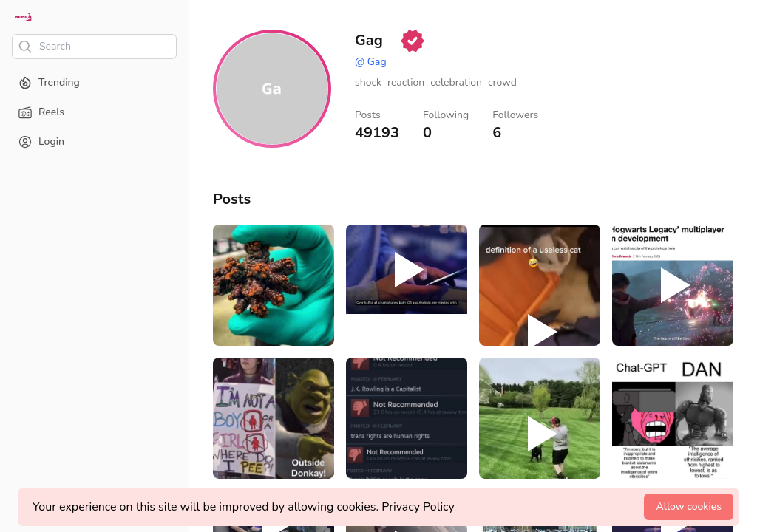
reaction (406, 82)
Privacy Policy (418, 507)
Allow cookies (689, 507)
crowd (502, 82)
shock (368, 82)
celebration (456, 82)
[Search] (94, 47)
